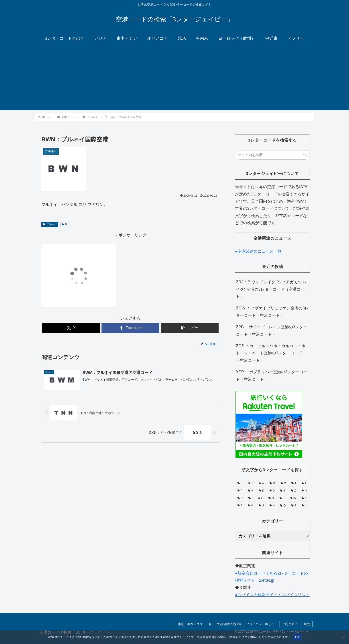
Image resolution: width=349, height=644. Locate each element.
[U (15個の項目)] (262, 506)
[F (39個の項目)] (261, 498)
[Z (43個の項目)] (294, 491)
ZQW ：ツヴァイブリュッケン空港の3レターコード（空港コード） (272, 312)
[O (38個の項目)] (271, 498)
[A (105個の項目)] (262, 484)
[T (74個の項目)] (294, 484)
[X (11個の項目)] (272, 506)
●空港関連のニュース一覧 (258, 251)
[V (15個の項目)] (251, 506)
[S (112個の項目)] (251, 484)
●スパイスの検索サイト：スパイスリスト (272, 595)
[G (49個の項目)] (283, 491)
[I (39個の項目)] (251, 498)
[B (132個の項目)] (240, 484)
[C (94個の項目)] (284, 484)
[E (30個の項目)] (282, 498)
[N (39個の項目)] (304, 491)
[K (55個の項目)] (262, 491)
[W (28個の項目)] (293, 498)
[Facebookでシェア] (130, 328)
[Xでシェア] (71, 328)
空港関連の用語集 (229, 624)
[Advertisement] (174, 79)
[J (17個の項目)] (240, 506)
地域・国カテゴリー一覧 (195, 624)
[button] (190, 328)
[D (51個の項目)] (272, 491)
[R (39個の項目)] (240, 498)
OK (297, 637)
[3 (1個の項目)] (294, 506)
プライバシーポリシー (262, 624)
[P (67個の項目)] (240, 491)
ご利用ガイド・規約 (296, 624)
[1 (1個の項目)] (305, 506)
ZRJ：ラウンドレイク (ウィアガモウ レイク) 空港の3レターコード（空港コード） (271, 289)
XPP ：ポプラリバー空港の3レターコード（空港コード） (272, 376)
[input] (272, 155)
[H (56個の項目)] (251, 491)
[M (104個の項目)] (273, 484)
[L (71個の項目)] (305, 484)
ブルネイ (50, 224)
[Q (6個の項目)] (283, 506)
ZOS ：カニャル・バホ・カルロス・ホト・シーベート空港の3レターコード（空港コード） (271, 353)
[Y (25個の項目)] (304, 498)
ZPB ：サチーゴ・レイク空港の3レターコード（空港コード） (272, 331)
